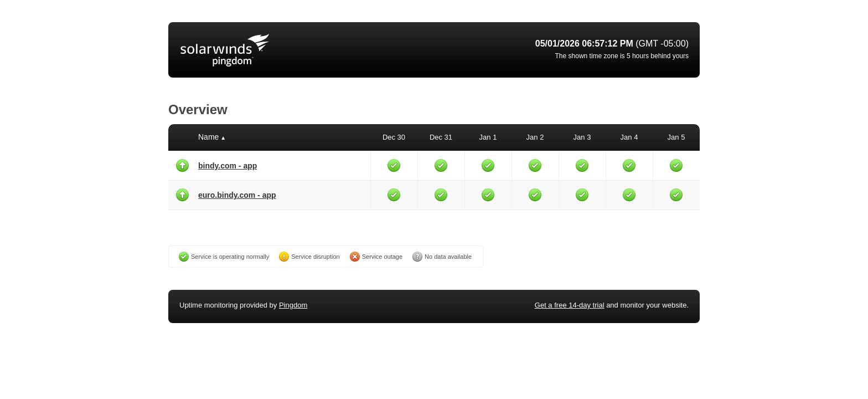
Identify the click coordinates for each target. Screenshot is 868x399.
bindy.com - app (228, 166)
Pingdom (293, 305)
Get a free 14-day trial (570, 305)
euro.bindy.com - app (237, 195)
